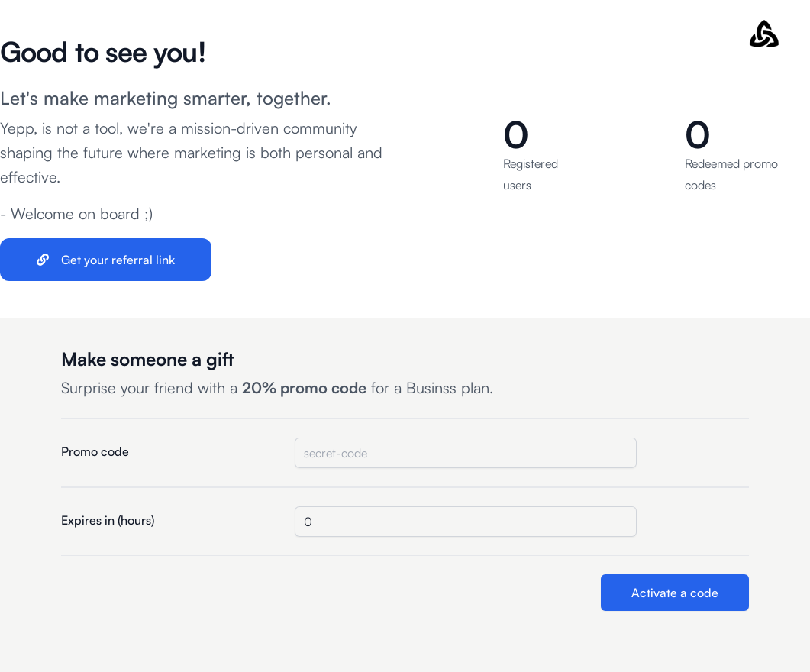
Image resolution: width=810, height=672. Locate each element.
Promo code (95, 451)
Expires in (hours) (108, 520)
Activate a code (675, 593)
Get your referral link (106, 260)
